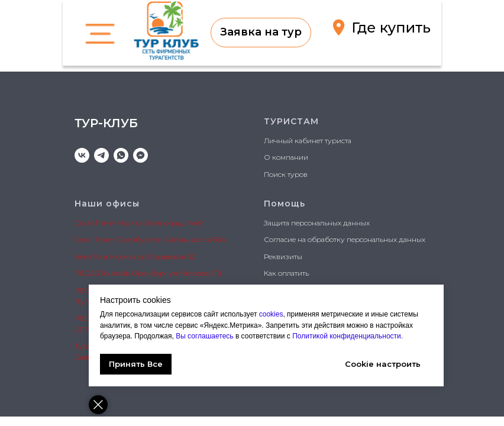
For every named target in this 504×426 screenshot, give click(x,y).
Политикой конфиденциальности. (347, 336)
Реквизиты (283, 256)
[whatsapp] (121, 155)
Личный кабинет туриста (308, 141)
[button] (261, 33)
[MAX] (140, 155)
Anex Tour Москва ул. (111, 256)
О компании (286, 157)
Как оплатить (286, 273)
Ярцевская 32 (171, 256)
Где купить (391, 28)
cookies (271, 314)
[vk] (82, 155)
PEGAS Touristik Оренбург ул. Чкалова (142, 273)
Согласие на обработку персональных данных (345, 239)
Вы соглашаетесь (206, 336)
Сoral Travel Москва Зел (115, 223)
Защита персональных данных (317, 223)
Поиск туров (286, 174)
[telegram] (101, 155)
